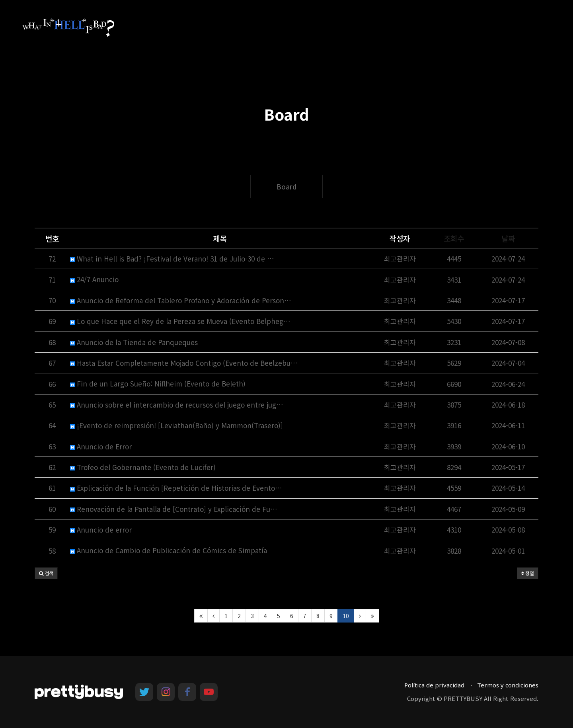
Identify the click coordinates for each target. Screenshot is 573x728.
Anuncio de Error (101, 446)
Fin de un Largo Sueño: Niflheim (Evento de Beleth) (158, 384)
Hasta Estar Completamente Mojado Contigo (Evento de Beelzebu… (184, 363)
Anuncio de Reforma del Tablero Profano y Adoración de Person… (181, 300)
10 (346, 616)
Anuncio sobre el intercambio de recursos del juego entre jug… (177, 405)
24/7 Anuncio (94, 279)
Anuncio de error (101, 530)
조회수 (454, 238)
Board (286, 186)
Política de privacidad (434, 685)
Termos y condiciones (508, 685)
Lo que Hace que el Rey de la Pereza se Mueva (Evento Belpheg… (180, 321)
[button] (46, 573)
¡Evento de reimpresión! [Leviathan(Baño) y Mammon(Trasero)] (176, 425)
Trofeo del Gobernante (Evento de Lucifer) (143, 467)
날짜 (508, 238)
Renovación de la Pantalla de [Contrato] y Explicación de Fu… (174, 509)
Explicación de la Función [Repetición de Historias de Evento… (176, 488)
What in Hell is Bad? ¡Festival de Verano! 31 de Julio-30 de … (172, 259)
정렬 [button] (528, 573)
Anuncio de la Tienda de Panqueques (134, 342)
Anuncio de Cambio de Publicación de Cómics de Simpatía (169, 550)
